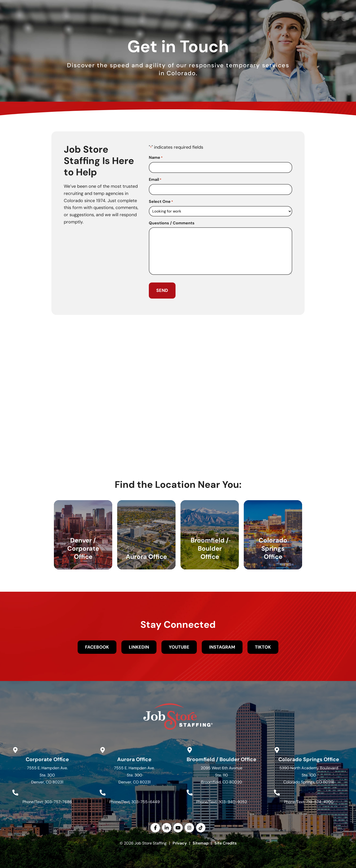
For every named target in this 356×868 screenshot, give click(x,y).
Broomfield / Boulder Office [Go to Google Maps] (222, 758)
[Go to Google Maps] (15, 749)
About (226, 24)
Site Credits (225, 842)
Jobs (135, 24)
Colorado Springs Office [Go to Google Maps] (309, 758)
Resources (256, 24)
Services (162, 24)
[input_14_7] (221, 210)
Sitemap (200, 842)
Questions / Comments (172, 222)
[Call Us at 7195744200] (277, 791)
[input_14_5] (221, 250)
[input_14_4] (221, 189)
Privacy (180, 842)
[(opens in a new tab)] (258, 5)
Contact (288, 24)
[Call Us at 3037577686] (15, 791)
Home (115, 24)
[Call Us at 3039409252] (190, 791)
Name (156, 158)
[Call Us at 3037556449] (103, 791)
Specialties (195, 24)
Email (155, 179)
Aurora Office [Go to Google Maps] (134, 758)
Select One (161, 201)
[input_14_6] (221, 167)
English (328, 5)
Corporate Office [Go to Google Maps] (47, 758)
